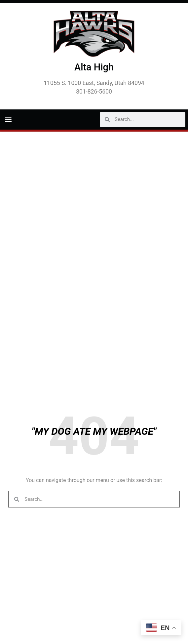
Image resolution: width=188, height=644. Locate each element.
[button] (8, 120)
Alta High (94, 67)
